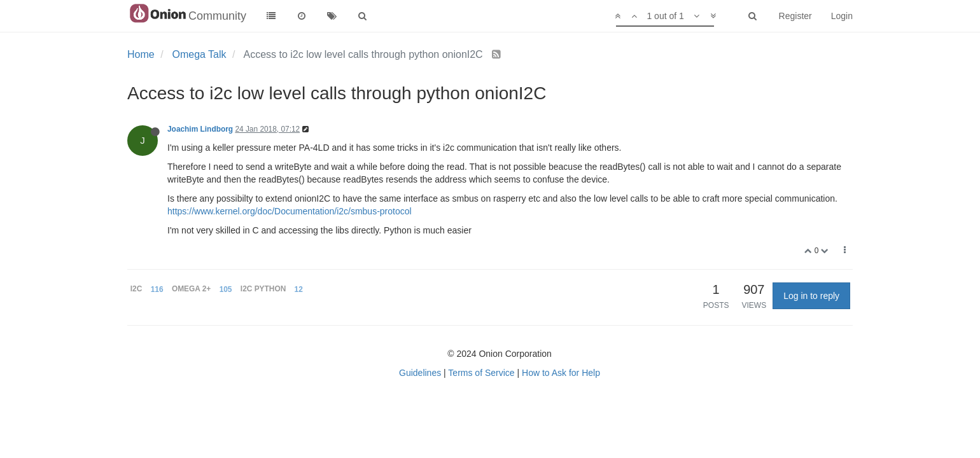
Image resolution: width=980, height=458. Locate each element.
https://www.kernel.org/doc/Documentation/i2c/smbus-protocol (290, 211)
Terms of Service (481, 373)
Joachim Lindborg (200, 129)
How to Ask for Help (561, 373)
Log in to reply (811, 296)
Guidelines (420, 373)
